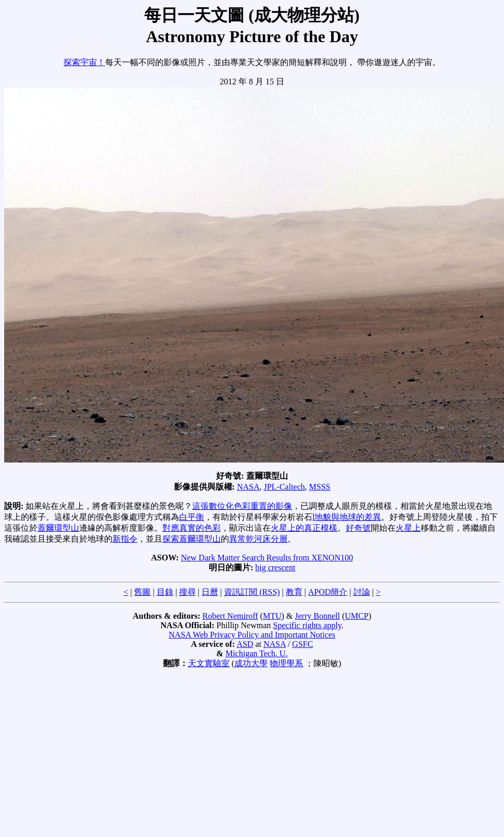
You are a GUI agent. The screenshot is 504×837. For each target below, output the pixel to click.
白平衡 (192, 517)
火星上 (408, 528)
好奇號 (358, 528)
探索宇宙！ (84, 62)
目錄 (165, 592)
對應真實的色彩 (192, 528)
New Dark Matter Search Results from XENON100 (267, 558)
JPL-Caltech (284, 487)
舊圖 (142, 592)
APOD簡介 (328, 592)
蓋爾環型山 (58, 528)
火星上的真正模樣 (304, 528)
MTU (272, 616)
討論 (362, 592)
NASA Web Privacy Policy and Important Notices (252, 635)
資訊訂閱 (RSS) (252, 592)
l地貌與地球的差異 (347, 517)
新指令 (125, 539)
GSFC (303, 644)
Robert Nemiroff (230, 616)
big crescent (275, 567)
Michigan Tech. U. (256, 653)
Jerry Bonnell (317, 616)
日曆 (210, 592)
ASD (245, 644)
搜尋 (187, 592)
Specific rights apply (307, 625)
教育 (294, 592)
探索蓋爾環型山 (192, 539)
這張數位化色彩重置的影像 (242, 506)
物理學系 (286, 663)
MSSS (320, 487)
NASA (248, 487)
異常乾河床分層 (258, 539)
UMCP (356, 616)
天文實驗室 (209, 663)
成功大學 (251, 663)
